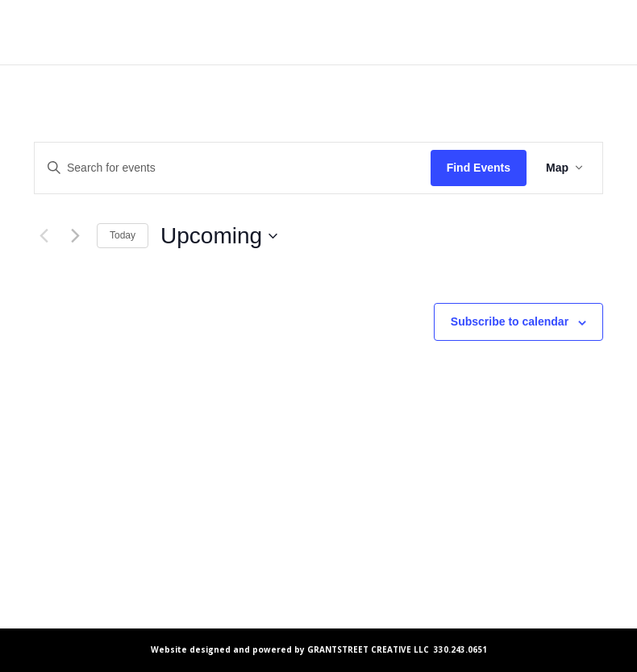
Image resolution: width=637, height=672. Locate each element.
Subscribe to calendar (510, 321)
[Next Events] (75, 236)
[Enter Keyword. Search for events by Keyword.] (233, 168)
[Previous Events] (44, 236)
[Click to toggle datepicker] (219, 236)
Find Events (479, 168)
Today (123, 235)
